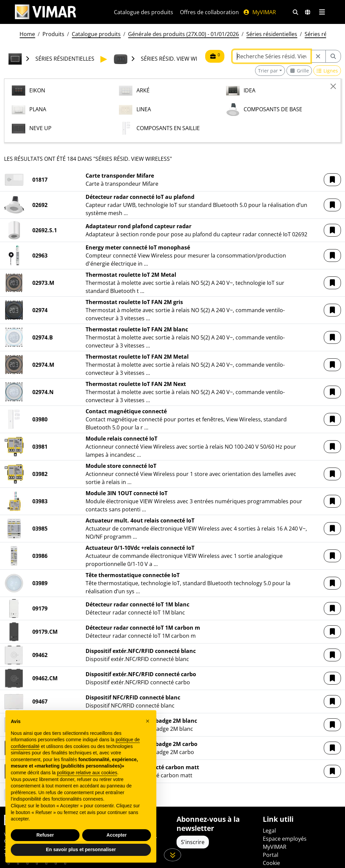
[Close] (333, 86)
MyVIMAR (259, 12)
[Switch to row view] (327, 71)
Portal (271, 855)
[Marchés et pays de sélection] (308, 12)
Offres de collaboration (209, 12)
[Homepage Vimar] (56, 12)
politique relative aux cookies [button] (87, 773)
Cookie (271, 863)
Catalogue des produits (144, 12)
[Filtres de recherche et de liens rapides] (295, 12)
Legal (269, 831)
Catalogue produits (96, 34)
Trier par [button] (268, 71)
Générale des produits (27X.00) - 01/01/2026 (183, 34)
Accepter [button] (117, 835)
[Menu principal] (322, 12)
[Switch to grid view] (299, 71)
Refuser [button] (45, 835)
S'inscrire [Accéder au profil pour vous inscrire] (193, 842)
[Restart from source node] (318, 56)
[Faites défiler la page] (173, 855)
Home (27, 34)
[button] (332, 180)
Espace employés (285, 839)
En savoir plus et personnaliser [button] (81, 849)
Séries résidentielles (272, 34)
